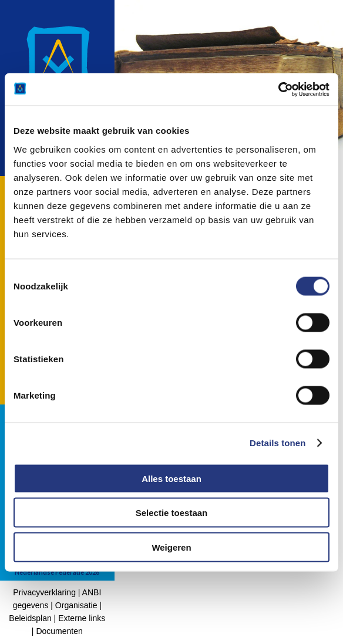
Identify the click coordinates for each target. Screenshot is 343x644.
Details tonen (278, 443)
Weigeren (171, 547)
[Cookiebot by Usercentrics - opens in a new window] (278, 89)
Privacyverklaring (44, 592)
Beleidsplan (30, 618)
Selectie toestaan (172, 513)
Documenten (59, 631)
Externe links (82, 618)
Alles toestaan (171, 478)
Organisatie (76, 605)
